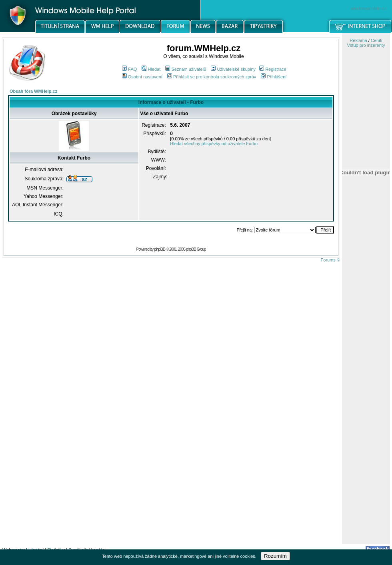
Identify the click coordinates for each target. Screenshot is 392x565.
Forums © (330, 260)
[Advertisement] (366, 417)
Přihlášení (274, 77)
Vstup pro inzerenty (366, 45)
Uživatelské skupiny (233, 69)
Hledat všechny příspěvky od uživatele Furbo (214, 144)
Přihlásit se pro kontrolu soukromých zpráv (212, 77)
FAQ (129, 69)
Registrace (273, 69)
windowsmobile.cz (369, 8)
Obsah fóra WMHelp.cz (33, 91)
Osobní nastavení (142, 77)
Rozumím (275, 556)
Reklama (358, 40)
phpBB (160, 249)
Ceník (377, 40)
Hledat (151, 69)
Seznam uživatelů (186, 69)
